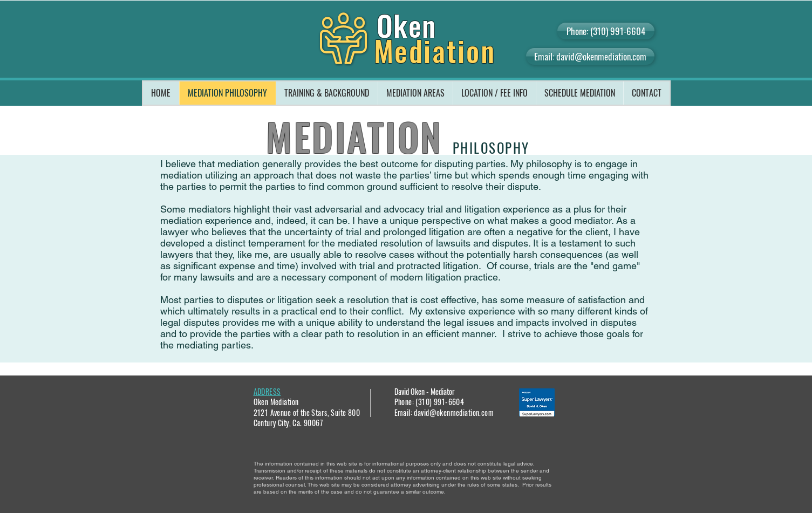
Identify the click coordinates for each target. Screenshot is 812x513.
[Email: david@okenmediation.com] (590, 56)
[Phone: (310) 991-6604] (606, 31)
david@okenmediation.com (454, 412)
